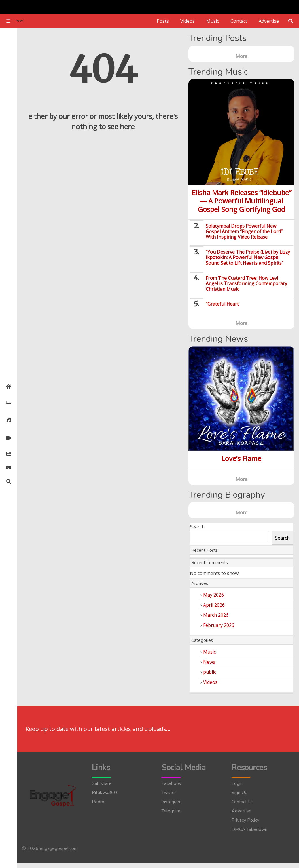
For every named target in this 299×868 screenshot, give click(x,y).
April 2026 (214, 605)
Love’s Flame (241, 458)
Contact (239, 21)
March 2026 (216, 615)
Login (237, 783)
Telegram (171, 811)
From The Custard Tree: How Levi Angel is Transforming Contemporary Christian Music (246, 283)
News (209, 662)
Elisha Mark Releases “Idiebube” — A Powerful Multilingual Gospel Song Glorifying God (242, 201)
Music (213, 21)
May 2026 (213, 595)
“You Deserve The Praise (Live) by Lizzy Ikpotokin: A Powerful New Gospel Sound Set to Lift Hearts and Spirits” (248, 257)
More (242, 56)
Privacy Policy (245, 820)
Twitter (169, 793)
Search (197, 527)
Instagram (172, 802)
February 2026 (219, 625)
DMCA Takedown (249, 829)
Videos (188, 21)
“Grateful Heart (222, 304)
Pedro (98, 802)
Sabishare (102, 783)
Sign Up (240, 793)
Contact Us (243, 802)
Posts (163, 21)
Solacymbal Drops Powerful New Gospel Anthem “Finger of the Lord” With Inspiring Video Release (244, 231)
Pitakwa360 (104, 793)
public (210, 672)
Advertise (269, 21)
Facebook (171, 783)
